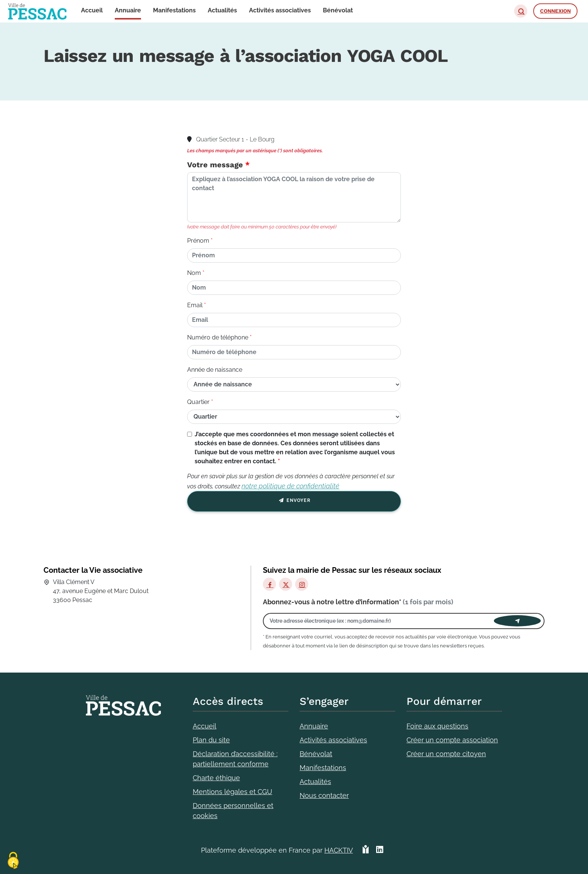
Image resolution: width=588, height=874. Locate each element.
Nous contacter (324, 795)
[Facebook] (269, 584)
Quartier (198, 402)
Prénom (198, 241)
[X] (286, 584)
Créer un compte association (452, 740)
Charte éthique (216, 778)
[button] (521, 11)
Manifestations (323, 768)
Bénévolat (316, 754)
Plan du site (211, 740)
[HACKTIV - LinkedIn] (380, 850)
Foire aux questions (437, 726)
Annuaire (314, 726)
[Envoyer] (517, 621)
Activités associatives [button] (280, 10)
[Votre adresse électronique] (380, 621)
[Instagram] (302, 584)
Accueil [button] (92, 10)
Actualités (315, 782)
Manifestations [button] (174, 10)
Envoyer (294, 502)
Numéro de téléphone (218, 337)
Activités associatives (333, 740)
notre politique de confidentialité (290, 486)
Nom (194, 273)
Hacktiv (339, 850)
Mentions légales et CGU (232, 792)
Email (195, 305)
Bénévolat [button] (338, 10)
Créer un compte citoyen (446, 754)
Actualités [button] (222, 10)
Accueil (205, 726)
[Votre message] (294, 197)
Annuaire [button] (128, 10)
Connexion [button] (555, 11)
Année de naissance (215, 370)
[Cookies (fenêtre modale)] (13, 861)
